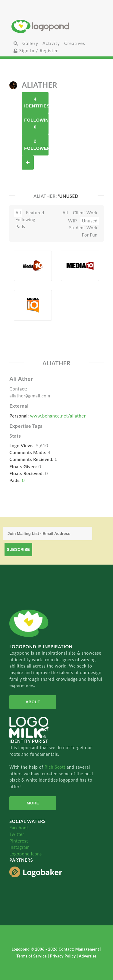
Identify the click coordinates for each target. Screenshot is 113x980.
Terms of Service (32, 956)
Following (25, 220)
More (33, 803)
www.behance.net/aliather (58, 416)
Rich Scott (56, 767)
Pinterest (19, 841)
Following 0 (36, 124)
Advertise (88, 956)
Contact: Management (80, 949)
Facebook (19, 828)
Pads (20, 226)
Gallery (30, 43)
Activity (51, 43)
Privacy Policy (63, 956)
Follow (28, 163)
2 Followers (36, 145)
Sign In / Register (36, 51)
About (33, 702)
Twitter (17, 834)
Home (56, 26)
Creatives (75, 43)
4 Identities (36, 103)
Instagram (19, 847)
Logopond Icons (25, 854)
